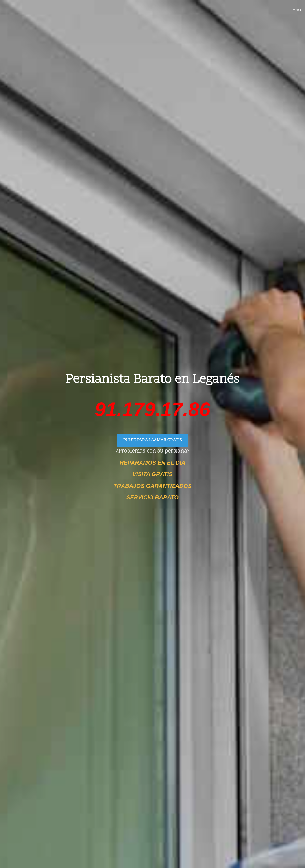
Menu (297, 10)
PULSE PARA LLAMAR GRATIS (152, 440)
